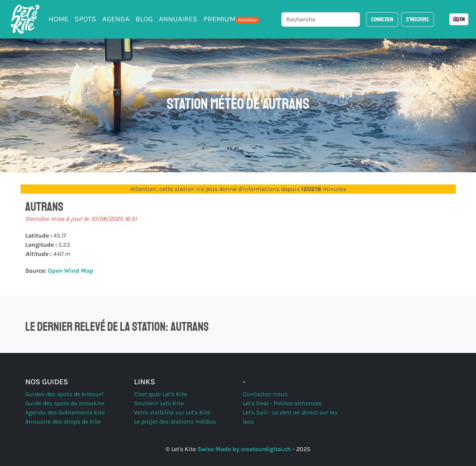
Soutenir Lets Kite (159, 403)
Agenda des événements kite (65, 412)
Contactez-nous (265, 394)
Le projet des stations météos (175, 422)
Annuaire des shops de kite (63, 422)
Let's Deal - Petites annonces (282, 403)
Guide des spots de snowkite (65, 403)
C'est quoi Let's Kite (161, 394)
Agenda (116, 19)
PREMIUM (231, 19)
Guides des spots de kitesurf (64, 394)
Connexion (382, 19)
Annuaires (178, 19)
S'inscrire (418, 19)
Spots (85, 19)
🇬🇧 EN (459, 19)
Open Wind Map (71, 271)
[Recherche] (321, 19)
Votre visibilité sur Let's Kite (172, 412)
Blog (144, 19)
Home (58, 19)
